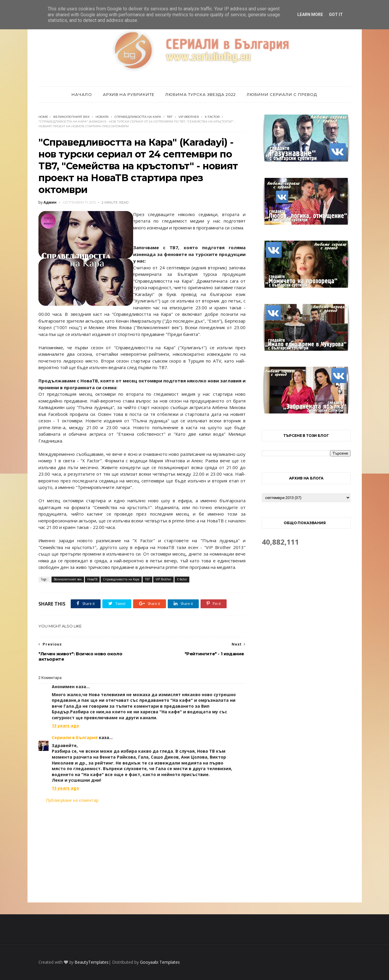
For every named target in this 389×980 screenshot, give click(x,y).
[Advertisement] (142, 853)
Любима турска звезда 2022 (201, 94)
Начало (82, 94)
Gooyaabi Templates (160, 962)
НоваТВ (102, 117)
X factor (212, 117)
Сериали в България (75, 737)
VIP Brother (189, 117)
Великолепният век (71, 117)
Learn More (310, 15)
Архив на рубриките (129, 94)
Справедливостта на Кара (138, 117)
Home (43, 117)
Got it (336, 15)
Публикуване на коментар (72, 800)
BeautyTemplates (92, 962)
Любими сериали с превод (282, 94)
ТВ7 (170, 117)
